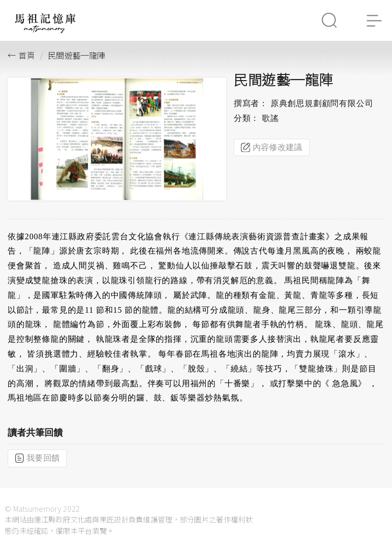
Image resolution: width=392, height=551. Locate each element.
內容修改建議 (272, 147)
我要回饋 (37, 458)
